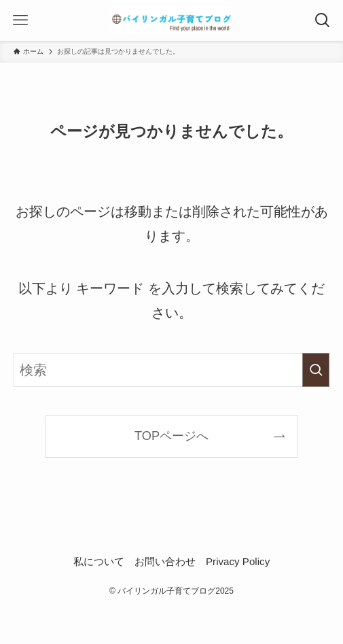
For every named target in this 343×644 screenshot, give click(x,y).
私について (99, 561)
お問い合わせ (165, 561)
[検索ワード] (171, 370)
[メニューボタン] (20, 20)
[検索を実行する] (316, 370)
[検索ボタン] (323, 20)
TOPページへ (171, 436)
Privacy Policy (238, 561)
